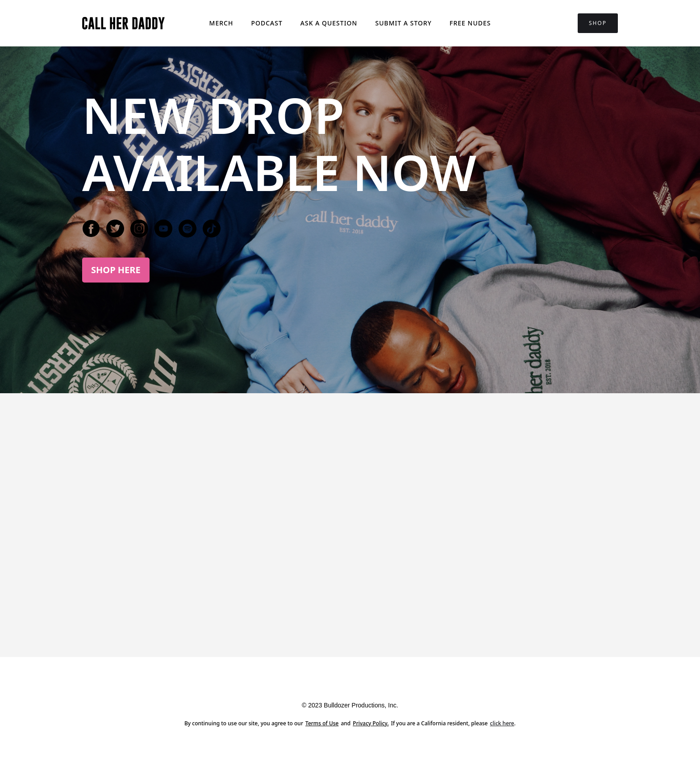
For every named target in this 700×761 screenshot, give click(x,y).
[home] (123, 23)
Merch (221, 23)
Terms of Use (322, 723)
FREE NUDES (470, 23)
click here (502, 723)
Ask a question (329, 23)
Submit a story (403, 23)
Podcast (267, 23)
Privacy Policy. (371, 723)
